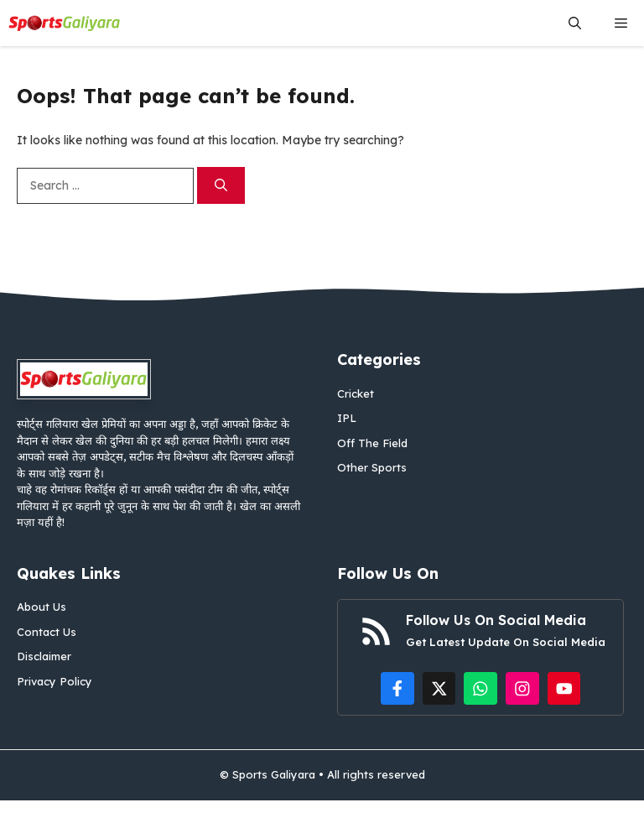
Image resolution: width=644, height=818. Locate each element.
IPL (347, 418)
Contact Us (47, 632)
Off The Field (372, 443)
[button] (575, 23)
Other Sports (372, 467)
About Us (42, 607)
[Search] (221, 186)
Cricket (356, 393)
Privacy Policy (55, 681)
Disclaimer (44, 656)
